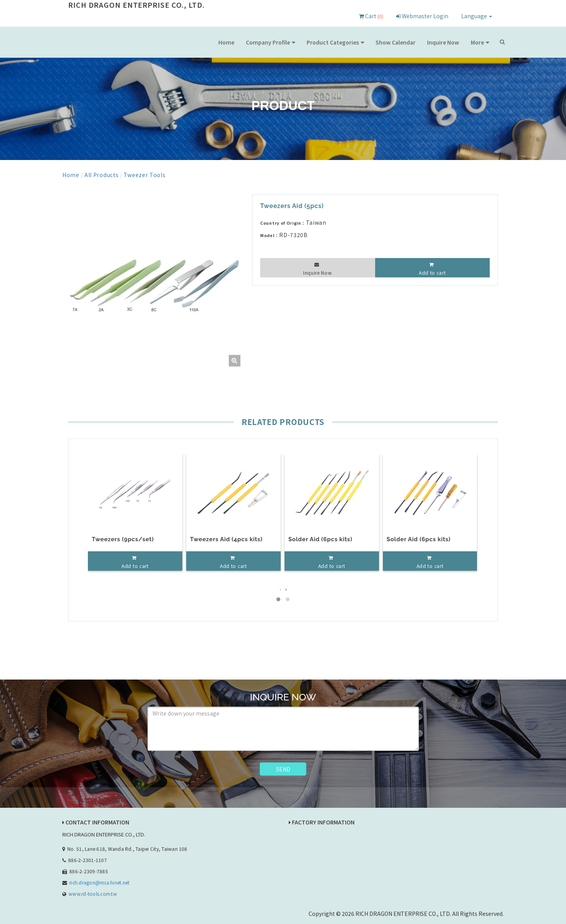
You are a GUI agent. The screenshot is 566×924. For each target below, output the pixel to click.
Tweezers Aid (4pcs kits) (226, 539)
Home (226, 42)
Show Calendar (395, 42)
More (477, 42)
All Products (101, 175)
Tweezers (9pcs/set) (123, 539)
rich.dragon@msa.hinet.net (99, 882)
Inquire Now (443, 42)
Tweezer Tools (144, 175)
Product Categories (333, 42)
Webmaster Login (422, 16)
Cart (371, 16)
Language (477, 16)
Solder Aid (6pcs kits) (320, 539)
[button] (278, 599)
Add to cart (432, 273)
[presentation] (280, 588)
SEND (283, 769)
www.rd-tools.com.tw (93, 893)
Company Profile (268, 42)
